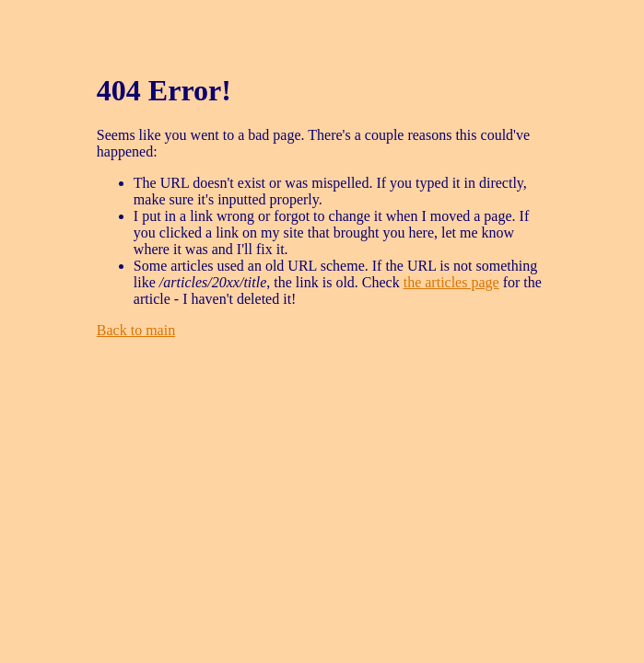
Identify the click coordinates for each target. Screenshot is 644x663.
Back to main (136, 330)
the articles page (451, 282)
